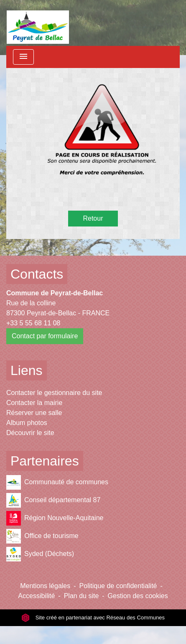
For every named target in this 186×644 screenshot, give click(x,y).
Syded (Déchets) (40, 554)
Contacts (37, 274)
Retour (93, 218)
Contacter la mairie (34, 403)
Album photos (27, 423)
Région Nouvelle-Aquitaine (55, 518)
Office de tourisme (42, 536)
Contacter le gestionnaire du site (54, 393)
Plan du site (82, 596)
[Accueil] (38, 23)
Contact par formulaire (45, 336)
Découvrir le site (30, 433)
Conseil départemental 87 (53, 500)
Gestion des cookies (138, 596)
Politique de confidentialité (118, 586)
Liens (27, 370)
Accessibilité (36, 596)
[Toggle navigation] (23, 57)
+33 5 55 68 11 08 (33, 323)
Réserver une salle (34, 413)
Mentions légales (45, 586)
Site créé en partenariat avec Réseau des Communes (93, 618)
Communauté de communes (57, 482)
